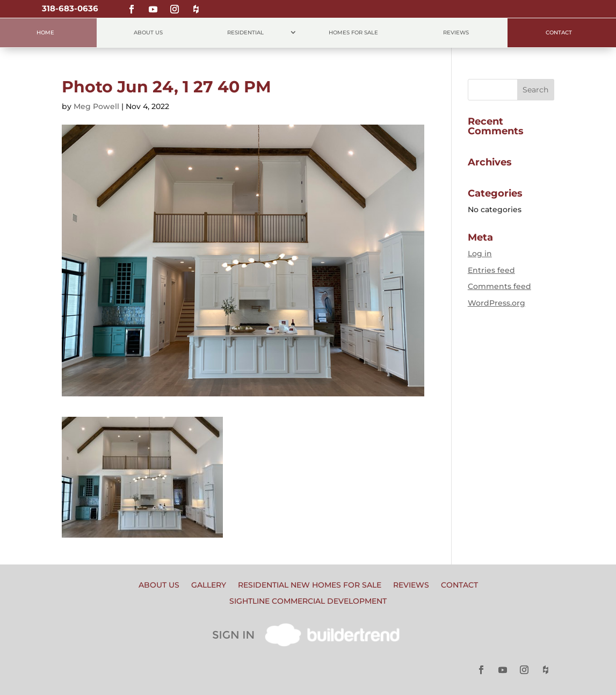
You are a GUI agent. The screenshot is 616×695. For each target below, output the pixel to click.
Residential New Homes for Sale (310, 585)
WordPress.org (497, 303)
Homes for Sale (353, 32)
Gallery (209, 585)
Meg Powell (96, 106)
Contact (559, 32)
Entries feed (491, 270)
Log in (480, 254)
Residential (245, 32)
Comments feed (499, 286)
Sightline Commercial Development (308, 602)
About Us (148, 32)
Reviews (456, 32)
